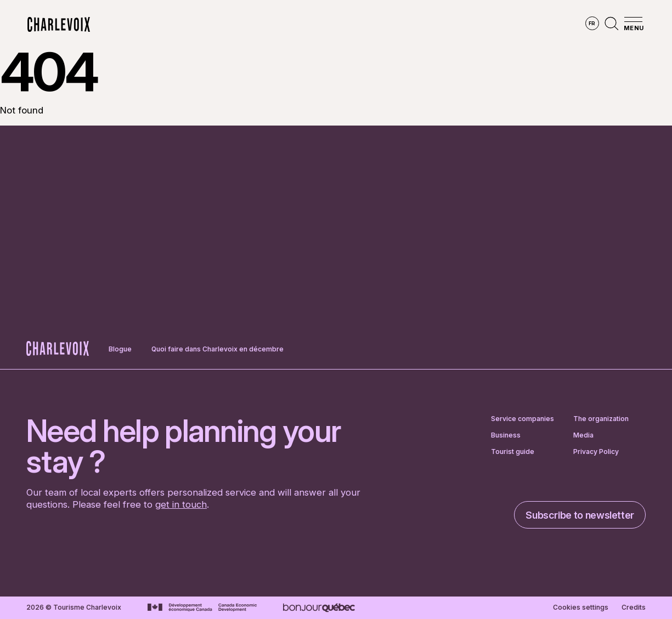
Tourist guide (513, 452)
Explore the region (217, 25)
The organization (601, 419)
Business (506, 435)
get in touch (181, 504)
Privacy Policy (596, 452)
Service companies (523, 419)
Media (583, 435)
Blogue (120, 349)
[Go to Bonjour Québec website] (319, 608)
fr (592, 23)
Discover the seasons (319, 25)
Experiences (408, 25)
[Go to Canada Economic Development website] (202, 607)
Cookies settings (581, 607)
